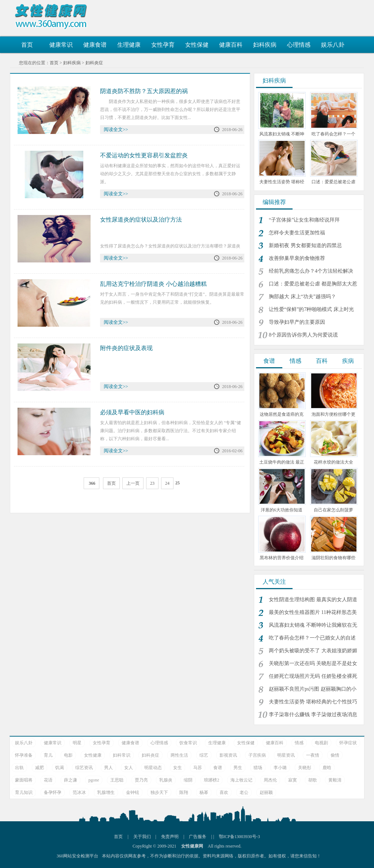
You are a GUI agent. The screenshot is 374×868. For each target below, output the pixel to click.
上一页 (133, 483)
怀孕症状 (348, 743)
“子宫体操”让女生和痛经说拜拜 (304, 220)
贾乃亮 (141, 780)
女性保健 (197, 45)
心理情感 (299, 45)
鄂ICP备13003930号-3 (239, 837)
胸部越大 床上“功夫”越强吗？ (302, 297)
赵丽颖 (266, 792)
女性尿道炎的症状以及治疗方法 (141, 220)
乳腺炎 (166, 780)
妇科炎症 (94, 63)
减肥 (39, 768)
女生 (178, 768)
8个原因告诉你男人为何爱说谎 (303, 335)
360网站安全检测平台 (77, 856)
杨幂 (204, 792)
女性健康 (93, 755)
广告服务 (198, 837)
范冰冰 (79, 792)
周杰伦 (270, 780)
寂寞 (293, 780)
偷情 (335, 755)
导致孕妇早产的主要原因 (297, 322)
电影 (68, 755)
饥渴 (60, 768)
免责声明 (170, 837)
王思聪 (117, 780)
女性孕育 (163, 45)
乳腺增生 (106, 792)
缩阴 (188, 780)
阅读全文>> (116, 129)
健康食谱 (95, 45)
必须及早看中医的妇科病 (132, 412)
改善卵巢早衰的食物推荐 (297, 258)
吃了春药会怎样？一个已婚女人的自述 (312, 638)
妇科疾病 (265, 45)
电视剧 (321, 743)
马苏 (198, 768)
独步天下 (159, 792)
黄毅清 (335, 780)
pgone (94, 780)
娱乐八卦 (333, 45)
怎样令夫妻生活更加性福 (297, 233)
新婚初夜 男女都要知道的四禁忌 (305, 245)
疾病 (348, 361)
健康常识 (61, 45)
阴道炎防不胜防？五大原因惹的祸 (144, 91)
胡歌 (313, 780)
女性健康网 (54, 16)
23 (152, 483)
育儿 (48, 755)
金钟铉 (133, 792)
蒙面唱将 (24, 780)
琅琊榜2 (211, 780)
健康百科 (231, 45)
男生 (238, 768)
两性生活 (179, 755)
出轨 (19, 768)
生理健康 (129, 45)
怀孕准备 (24, 755)
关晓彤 (305, 768)
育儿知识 (24, 792)
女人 (129, 768)
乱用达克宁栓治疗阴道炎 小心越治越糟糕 (153, 284)
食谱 (269, 361)
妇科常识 (122, 755)
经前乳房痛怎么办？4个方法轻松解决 (311, 271)
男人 (108, 768)
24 (167, 483)
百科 (322, 361)
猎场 (258, 768)
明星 (77, 743)
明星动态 (153, 768)
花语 (48, 780)
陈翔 (184, 792)
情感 (295, 361)
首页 (27, 45)
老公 (244, 792)
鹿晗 (327, 768)
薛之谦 (70, 780)
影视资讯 (228, 755)
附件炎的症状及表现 (126, 348)
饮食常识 (188, 743)
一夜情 (313, 755)
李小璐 (280, 768)
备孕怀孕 (53, 792)
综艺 (204, 755)
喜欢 (224, 792)
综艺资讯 (84, 768)
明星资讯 (286, 755)
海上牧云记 (241, 780)
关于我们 (142, 837)
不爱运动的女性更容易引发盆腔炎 (144, 155)
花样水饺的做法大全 (333, 462)
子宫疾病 (257, 755)
